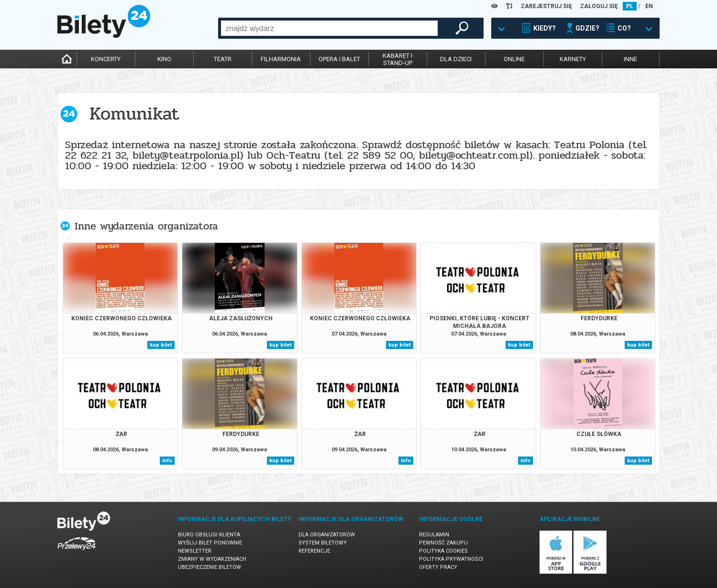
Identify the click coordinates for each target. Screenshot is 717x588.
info (167, 461)
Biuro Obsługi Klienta (209, 535)
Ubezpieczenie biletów (210, 567)
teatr (223, 59)
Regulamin (434, 535)
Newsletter (195, 551)
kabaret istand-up (397, 59)
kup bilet (161, 345)
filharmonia (281, 59)
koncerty (106, 59)
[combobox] (329, 28)
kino (164, 59)
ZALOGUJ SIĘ (599, 6)
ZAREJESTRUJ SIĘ (546, 6)
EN (649, 6)
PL (630, 6)
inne (630, 59)
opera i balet (339, 59)
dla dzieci (456, 59)
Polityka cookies (443, 551)
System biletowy (323, 543)
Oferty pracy (438, 567)
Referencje (314, 551)
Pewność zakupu (443, 543)
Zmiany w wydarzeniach (212, 559)
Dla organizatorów (327, 535)
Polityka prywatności (451, 559)
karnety (573, 59)
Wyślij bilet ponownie (210, 543)
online (514, 59)
